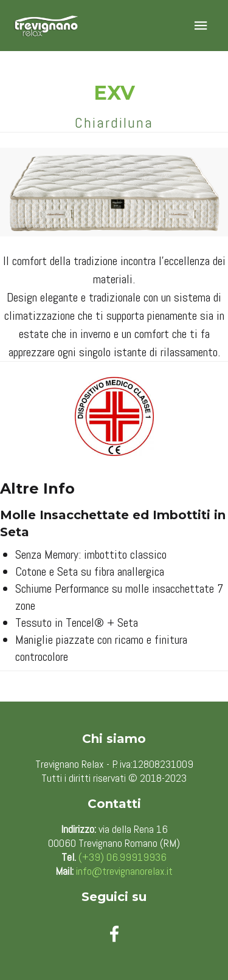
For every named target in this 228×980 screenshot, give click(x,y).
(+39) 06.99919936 (123, 857)
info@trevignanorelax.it (124, 871)
